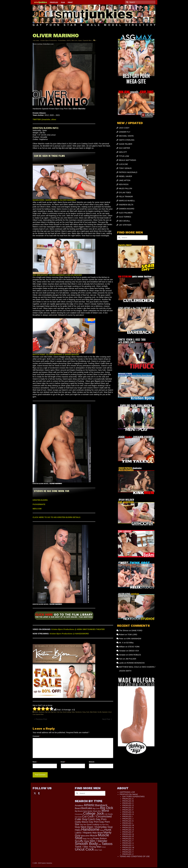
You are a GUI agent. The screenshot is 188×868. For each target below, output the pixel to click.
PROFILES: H (128, 814)
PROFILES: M (128, 825)
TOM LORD (132, 635)
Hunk (88, 712)
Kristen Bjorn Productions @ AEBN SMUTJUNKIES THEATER (78, 629)
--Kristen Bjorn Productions (48, 40)
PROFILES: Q (128, 834)
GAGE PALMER (126, 144)
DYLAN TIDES (125, 193)
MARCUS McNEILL (127, 201)
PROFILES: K (128, 821)
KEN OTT (123, 152)
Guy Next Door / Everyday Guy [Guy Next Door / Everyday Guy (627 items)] (94, 827)
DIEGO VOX (134, 651)
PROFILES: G (128, 812)
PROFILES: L (128, 823)
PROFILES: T (128, 841)
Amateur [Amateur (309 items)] (79, 805)
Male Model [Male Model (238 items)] (98, 833)
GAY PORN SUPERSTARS (133, 797)
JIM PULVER (131, 659)
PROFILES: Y (128, 852)
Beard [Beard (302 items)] (78, 808)
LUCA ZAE (124, 164)
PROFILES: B (128, 801)
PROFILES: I (128, 816)
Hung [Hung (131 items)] (102, 830)
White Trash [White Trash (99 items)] (98, 850)
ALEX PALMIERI (126, 213)
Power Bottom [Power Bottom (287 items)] (100, 838)
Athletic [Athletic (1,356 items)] (89, 805)
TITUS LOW (124, 156)
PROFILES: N (128, 828)
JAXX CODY (124, 128)
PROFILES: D (128, 805)
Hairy (73, 712)
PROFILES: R (128, 836)
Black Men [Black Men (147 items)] (97, 811)
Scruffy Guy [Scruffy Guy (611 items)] (82, 841)
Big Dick (54, 712)
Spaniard (105, 712)
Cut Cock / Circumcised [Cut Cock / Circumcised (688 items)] (97, 816)
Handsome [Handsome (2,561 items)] (90, 829)
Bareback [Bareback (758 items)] (101, 805)
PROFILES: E (128, 808)
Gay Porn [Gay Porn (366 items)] (94, 822)
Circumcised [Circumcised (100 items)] (79, 814)
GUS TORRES (125, 217)
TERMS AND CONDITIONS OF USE (135, 856)
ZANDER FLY (125, 132)
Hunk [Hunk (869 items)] (108, 830)
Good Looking (67, 712)
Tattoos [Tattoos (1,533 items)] (107, 844)
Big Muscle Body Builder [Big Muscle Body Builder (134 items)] (84, 811)
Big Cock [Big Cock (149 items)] (96, 808)
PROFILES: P (128, 832)
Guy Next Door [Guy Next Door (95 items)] (104, 825)
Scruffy (99, 712)
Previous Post (41, 719)
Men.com (74, 40)
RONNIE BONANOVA (136, 663)
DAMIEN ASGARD (127, 209)
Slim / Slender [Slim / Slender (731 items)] (98, 841)
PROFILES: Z (128, 854)
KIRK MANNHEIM (134, 639)
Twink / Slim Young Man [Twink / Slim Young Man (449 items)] (88, 847)
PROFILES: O (128, 830)
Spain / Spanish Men (85, 40)
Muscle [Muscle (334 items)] (94, 836)
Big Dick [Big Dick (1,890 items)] (107, 808)
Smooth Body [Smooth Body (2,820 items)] (86, 844)
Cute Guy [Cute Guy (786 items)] (81, 819)
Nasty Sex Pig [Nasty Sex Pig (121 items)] (88, 839)
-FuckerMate (62, 40)
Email (63, 762)
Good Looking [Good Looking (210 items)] (93, 824)
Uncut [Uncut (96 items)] (104, 847)
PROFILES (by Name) (129, 794)
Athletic (36, 712)
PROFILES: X (128, 850)
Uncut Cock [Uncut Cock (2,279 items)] (84, 849)
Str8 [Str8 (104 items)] (100, 844)
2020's (69, 40)
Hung (84, 712)
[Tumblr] (39, 793)
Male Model (93, 712)
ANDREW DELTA (126, 205)
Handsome (78, 712)
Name (35, 762)
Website (92, 762)
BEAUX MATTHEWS (128, 160)
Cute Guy (59, 712)
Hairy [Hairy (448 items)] (78, 830)
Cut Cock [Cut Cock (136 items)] (78, 817)
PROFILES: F (128, 810)
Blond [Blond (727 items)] (105, 811)
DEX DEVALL (125, 221)
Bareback (42, 712)
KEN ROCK (124, 184)
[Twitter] (35, 793)
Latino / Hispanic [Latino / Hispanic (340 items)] (83, 833)
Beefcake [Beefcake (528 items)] (87, 808)
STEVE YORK (134, 647)
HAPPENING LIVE (127, 792)
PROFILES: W (128, 848)
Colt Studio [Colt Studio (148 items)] (109, 814)
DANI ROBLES (135, 655)
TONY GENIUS (125, 168)
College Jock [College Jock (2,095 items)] (93, 813)
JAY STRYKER (125, 225)
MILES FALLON (126, 188)
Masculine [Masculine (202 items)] (85, 836)
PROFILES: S (128, 839)
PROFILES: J (128, 819)
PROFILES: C (128, 803)
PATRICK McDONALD (128, 172)
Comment (36, 736)
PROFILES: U (128, 843)
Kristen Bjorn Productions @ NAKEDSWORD (69, 634)
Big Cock (48, 712)
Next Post (106, 719)
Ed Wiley (130, 643)
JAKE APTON (125, 180)
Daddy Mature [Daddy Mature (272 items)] (82, 822)
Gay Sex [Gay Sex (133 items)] (83, 825)
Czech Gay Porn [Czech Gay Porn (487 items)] (97, 819)
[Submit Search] (127, 2)
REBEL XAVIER (126, 176)
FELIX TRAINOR (126, 197)
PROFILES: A (128, 799)
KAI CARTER (125, 148)
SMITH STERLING (127, 140)
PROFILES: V (128, 845)
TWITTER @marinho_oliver (44, 119)
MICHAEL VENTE (126, 136)
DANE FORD (137, 630)
